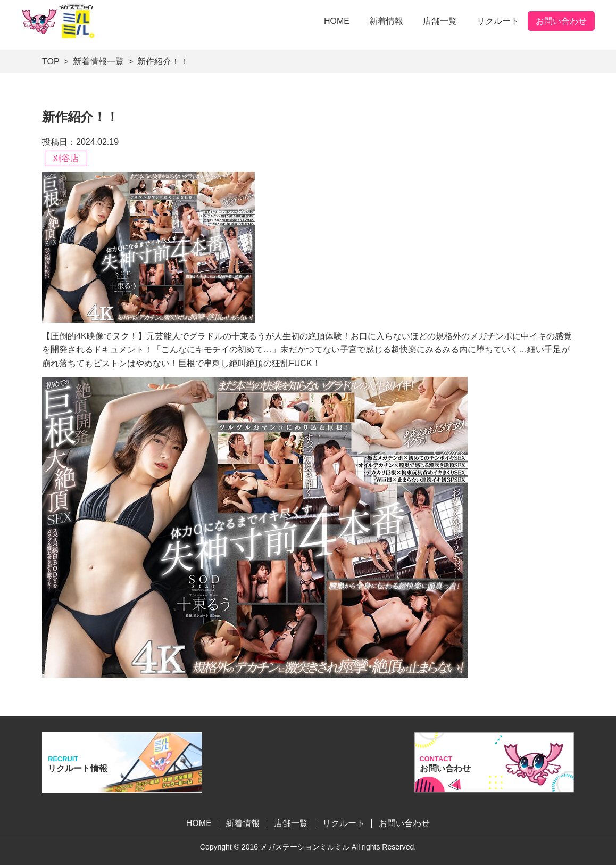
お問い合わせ (561, 21)
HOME (337, 21)
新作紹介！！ (163, 61)
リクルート (498, 21)
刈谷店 (66, 158)
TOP (51, 61)
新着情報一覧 (98, 61)
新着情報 (386, 21)
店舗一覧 (440, 21)
